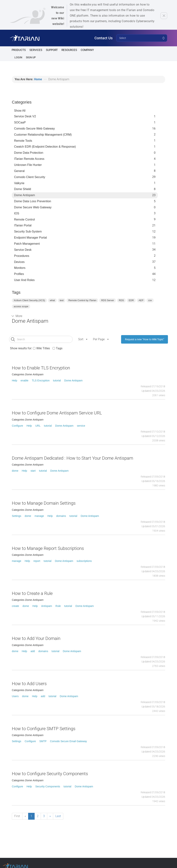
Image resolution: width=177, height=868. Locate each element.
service (81, 426)
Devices (19, 262)
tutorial (57, 380)
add (33, 651)
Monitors (20, 268)
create (15, 606)
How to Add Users (29, 684)
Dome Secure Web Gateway (33, 207)
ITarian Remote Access (29, 159)
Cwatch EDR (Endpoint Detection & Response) (45, 147)
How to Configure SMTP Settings (44, 729)
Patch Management (27, 244)
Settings (17, 516)
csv (150, 300)
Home (38, 79)
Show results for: (21, 348)
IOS (17, 213)
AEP (141, 300)
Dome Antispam (25, 195)
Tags (59, 348)
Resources (69, 50)
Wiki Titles (43, 348)
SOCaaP (20, 122)
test (62, 300)
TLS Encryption (41, 380)
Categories (22, 102)
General (19, 171)
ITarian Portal (23, 225)
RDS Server (107, 300)
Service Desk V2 (25, 116)
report (37, 561)
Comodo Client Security (30, 177)
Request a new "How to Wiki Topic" (145, 339)
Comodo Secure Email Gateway (68, 741)
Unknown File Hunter (28, 165)
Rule (58, 606)
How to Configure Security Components (50, 774)
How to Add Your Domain (36, 638)
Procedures (22, 256)
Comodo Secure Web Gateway (34, 129)
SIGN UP (31, 57)
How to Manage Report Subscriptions (48, 548)
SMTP (43, 741)
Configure (17, 426)
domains (61, 516)
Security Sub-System (28, 231)
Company (87, 50)
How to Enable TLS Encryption (41, 368)
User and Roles (24, 280)
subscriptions (84, 561)
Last (58, 816)
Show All (20, 111)
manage (39, 516)
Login (18, 57)
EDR (131, 300)
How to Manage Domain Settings (44, 503)
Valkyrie (19, 183)
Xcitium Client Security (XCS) (29, 300)
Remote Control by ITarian (82, 300)
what (52, 300)
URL (38, 426)
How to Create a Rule (32, 593)
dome (15, 471)
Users (15, 696)
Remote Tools (23, 141)
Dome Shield (23, 189)
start (33, 471)
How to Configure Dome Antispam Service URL (57, 413)
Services (36, 50)
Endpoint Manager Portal (30, 238)
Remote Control (24, 219)
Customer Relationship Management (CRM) (43, 135)
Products (19, 50)
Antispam (47, 606)
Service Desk (23, 250)
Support (52, 50)
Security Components (48, 786)
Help (15, 380)
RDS (121, 300)
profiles (19, 274)
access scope (21, 306)
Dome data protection (29, 153)
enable (24, 380)
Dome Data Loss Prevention (33, 201)
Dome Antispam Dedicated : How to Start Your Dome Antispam (72, 458)
